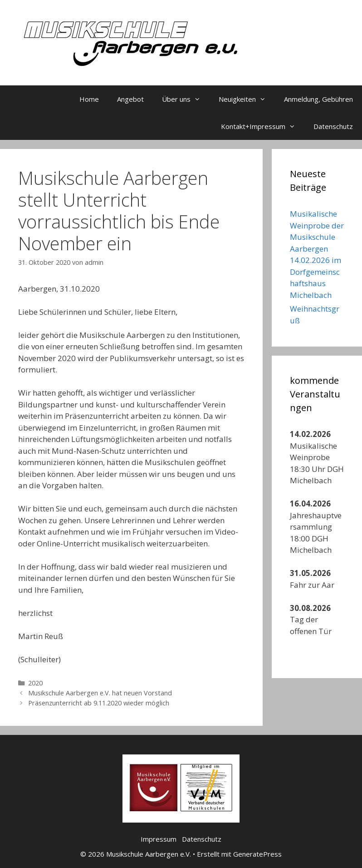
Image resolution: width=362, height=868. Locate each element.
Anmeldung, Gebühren (318, 99)
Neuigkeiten (247, 99)
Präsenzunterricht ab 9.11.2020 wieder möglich (99, 703)
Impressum (159, 839)
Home (89, 99)
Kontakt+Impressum (263, 126)
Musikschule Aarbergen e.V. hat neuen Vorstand (100, 693)
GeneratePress (257, 854)
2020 (35, 683)
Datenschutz (333, 126)
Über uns (186, 99)
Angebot (130, 99)
